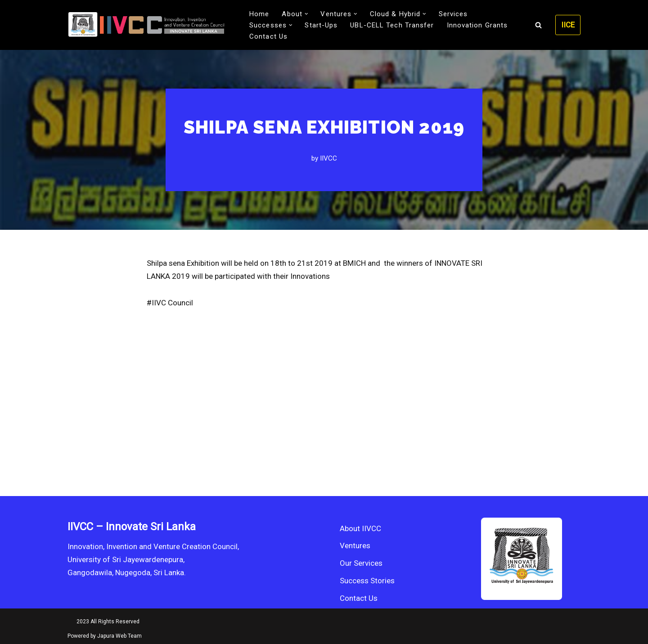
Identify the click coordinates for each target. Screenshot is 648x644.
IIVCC (328, 158)
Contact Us (268, 36)
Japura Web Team (119, 636)
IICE (568, 25)
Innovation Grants (477, 25)
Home (259, 14)
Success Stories (367, 581)
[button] (306, 14)
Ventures (355, 546)
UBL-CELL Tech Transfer (392, 25)
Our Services (361, 563)
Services (453, 14)
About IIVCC (360, 528)
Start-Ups (321, 25)
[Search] (538, 25)
